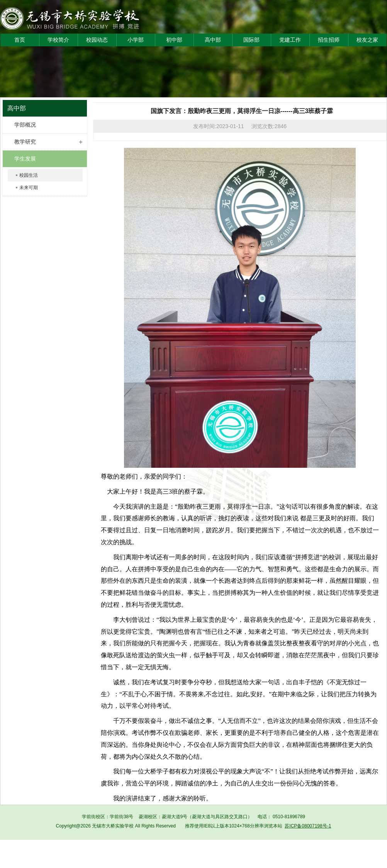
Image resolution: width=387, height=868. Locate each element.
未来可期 (29, 188)
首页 (20, 40)
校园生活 (29, 175)
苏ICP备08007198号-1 (308, 826)
